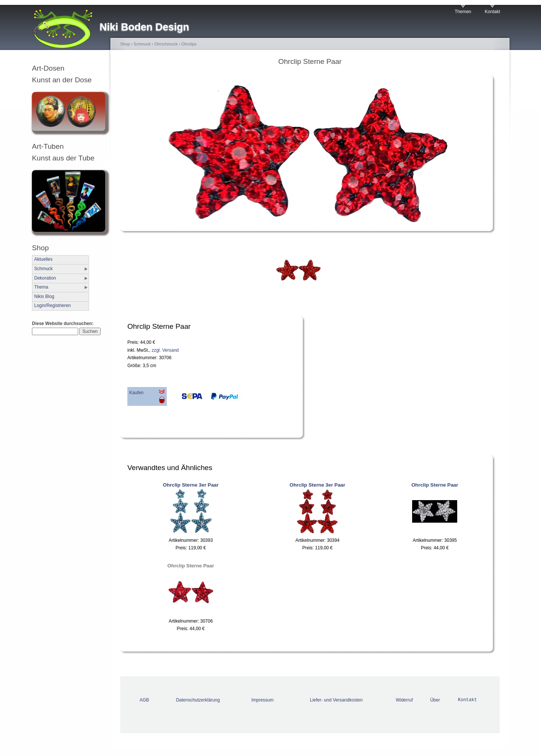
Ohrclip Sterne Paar (435, 485)
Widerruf (404, 700)
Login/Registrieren (52, 305)
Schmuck (43, 269)
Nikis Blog (44, 296)
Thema (41, 287)
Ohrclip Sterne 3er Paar (191, 485)
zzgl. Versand (165, 350)
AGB (144, 700)
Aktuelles (43, 259)
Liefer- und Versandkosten (336, 700)
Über (435, 700)
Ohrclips (189, 44)
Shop (125, 44)
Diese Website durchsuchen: (63, 324)
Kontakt (492, 12)
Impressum (262, 700)
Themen (463, 12)
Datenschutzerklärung (198, 700)
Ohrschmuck (166, 44)
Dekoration (45, 278)
